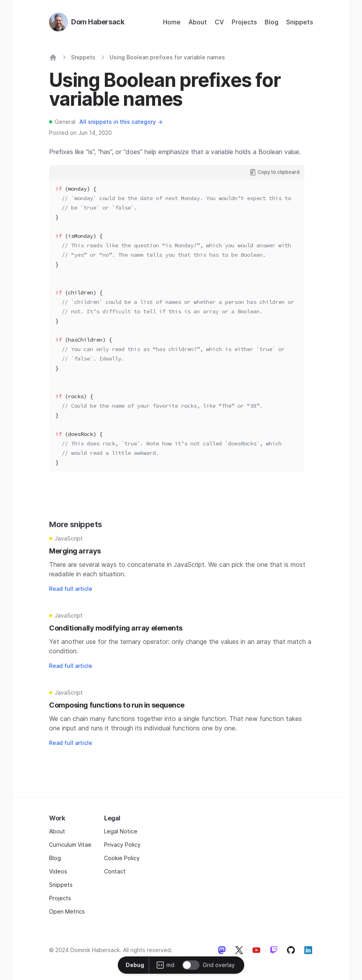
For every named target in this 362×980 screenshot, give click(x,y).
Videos (58, 871)
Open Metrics (67, 911)
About (198, 22)
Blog (271, 22)
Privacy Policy (122, 845)
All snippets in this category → (121, 122)
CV (219, 22)
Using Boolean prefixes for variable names (167, 57)
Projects (244, 22)
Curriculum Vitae (70, 845)
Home (172, 22)
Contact (115, 871)
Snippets (300, 22)
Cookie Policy (122, 858)
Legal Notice (121, 831)
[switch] (191, 965)
